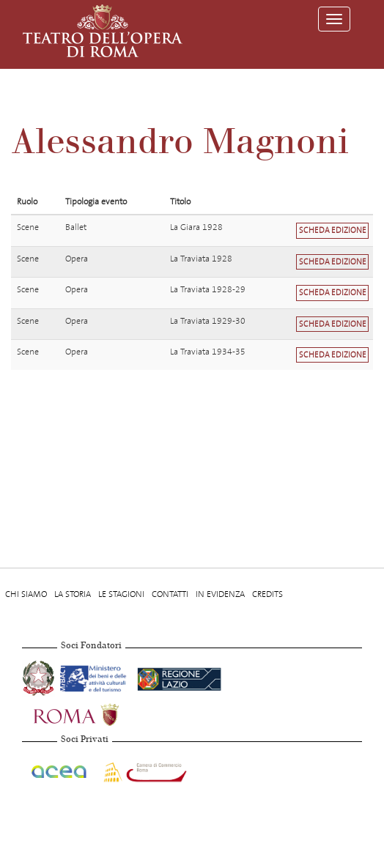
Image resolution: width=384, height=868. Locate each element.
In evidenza (220, 594)
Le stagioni (121, 594)
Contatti (170, 594)
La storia (73, 594)
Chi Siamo (26, 594)
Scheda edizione (333, 230)
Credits (267, 594)
